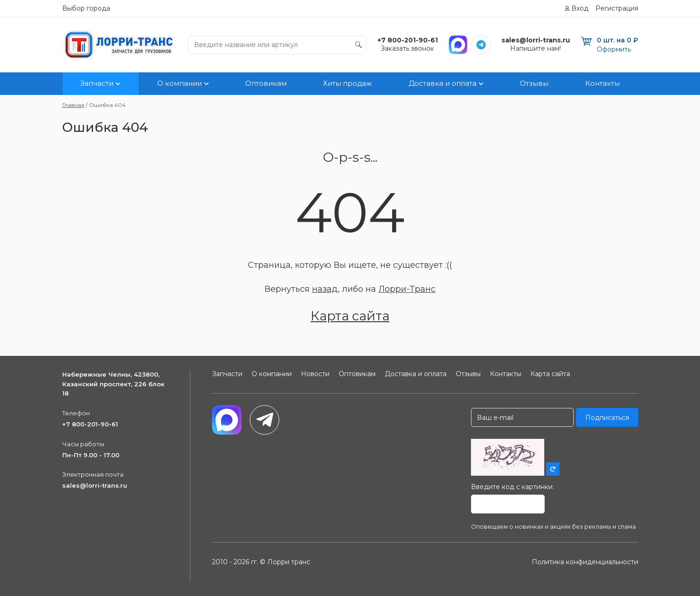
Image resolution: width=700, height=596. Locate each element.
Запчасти (97, 84)
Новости (315, 374)
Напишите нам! (535, 48)
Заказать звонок (407, 48)
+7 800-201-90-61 (90, 424)
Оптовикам (266, 84)
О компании (179, 84)
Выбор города (86, 8)
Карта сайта (350, 316)
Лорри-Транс (407, 289)
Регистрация (617, 8)
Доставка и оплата (443, 84)
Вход (580, 8)
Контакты (603, 84)
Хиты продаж (348, 84)
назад (325, 289)
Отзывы (535, 84)
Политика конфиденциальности (585, 562)
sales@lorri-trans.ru (95, 485)
